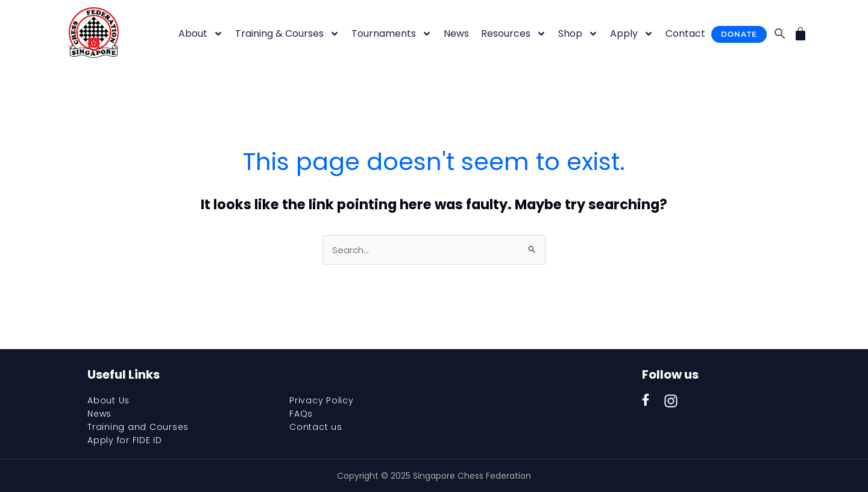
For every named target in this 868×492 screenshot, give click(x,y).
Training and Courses (138, 427)
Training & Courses (287, 34)
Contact (685, 33)
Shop (578, 34)
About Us (108, 400)
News (456, 33)
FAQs (301, 414)
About (201, 34)
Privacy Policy (322, 400)
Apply (632, 34)
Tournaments (392, 34)
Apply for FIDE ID (125, 440)
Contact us (316, 427)
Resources (514, 34)
